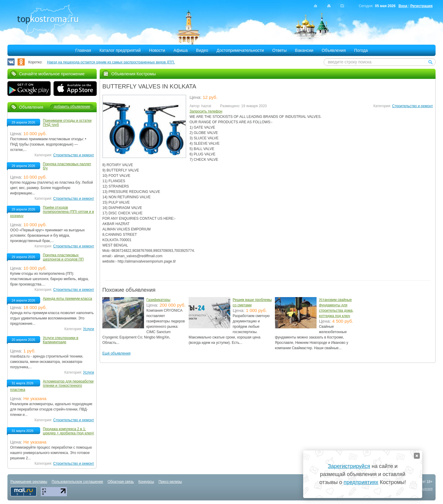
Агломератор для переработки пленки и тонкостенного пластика (52, 386)
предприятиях (361, 482)
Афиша (181, 50)
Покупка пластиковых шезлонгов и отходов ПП (63, 257)
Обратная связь (120, 482)
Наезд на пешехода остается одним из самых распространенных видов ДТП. (111, 62)
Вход (403, 6)
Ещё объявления (116, 353)
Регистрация (421, 6)
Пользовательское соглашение (78, 482)
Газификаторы (158, 300)
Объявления (334, 50)
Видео (202, 50)
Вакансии (304, 50)
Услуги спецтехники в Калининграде (61, 340)
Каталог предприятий (120, 50)
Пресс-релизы (170, 482)
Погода (361, 50)
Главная (83, 50)
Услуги (89, 329)
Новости (157, 50)
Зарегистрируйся (349, 466)
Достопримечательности (240, 50)
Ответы (279, 50)
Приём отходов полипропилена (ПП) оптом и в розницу (52, 212)
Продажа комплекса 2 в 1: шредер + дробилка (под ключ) (68, 431)
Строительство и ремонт (413, 106)
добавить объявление (72, 107)
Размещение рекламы (29, 482)
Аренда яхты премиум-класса (67, 299)
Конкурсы (146, 482)
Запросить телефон (206, 111)
